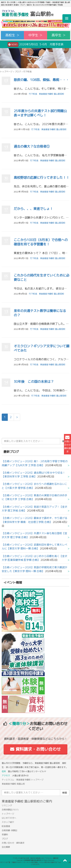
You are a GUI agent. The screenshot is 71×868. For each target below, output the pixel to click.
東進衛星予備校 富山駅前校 (51, 94)
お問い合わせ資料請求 (67, 444)
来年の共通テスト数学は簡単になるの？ (40, 313)
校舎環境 (6, 826)
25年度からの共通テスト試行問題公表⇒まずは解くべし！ (40, 113)
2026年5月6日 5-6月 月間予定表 (35, 44)
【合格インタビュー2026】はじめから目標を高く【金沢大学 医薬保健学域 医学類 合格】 (34, 558)
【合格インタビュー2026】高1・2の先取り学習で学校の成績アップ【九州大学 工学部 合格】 (35, 463)
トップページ (6, 72)
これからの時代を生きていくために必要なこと (42, 277)
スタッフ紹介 (8, 822)
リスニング (7, 805)
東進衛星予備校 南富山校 (13, 784)
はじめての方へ (9, 818)
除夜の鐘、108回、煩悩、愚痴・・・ (41, 80)
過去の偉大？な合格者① (32, 146)
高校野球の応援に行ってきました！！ (42, 177)
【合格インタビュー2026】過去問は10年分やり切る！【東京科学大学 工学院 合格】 (33, 475)
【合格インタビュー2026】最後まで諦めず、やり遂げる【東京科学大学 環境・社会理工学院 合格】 (34, 520)
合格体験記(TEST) (10, 810)
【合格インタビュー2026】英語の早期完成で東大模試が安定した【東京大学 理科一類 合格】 (34, 569)
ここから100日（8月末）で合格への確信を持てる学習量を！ (41, 242)
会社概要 (6, 847)
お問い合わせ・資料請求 (13, 843)
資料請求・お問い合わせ (35, 749)
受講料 (5, 835)
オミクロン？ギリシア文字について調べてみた (42, 348)
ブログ (18, 72)
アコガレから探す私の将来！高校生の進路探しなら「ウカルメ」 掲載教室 (36, 858)
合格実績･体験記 (9, 830)
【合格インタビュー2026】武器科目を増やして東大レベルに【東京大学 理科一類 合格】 (34, 547)
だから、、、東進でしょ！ (33, 209)
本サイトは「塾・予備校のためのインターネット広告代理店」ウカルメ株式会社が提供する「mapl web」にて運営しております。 (36, 863)
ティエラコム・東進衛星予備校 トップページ (23, 780)
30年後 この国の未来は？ (34, 381)
